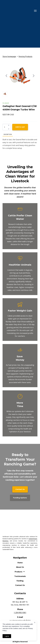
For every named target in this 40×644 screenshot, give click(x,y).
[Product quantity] (6, 127)
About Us (20, 567)
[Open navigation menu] (35, 11)
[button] (9, 125)
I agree (7, 636)
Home (20, 563)
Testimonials (20, 576)
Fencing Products (25, 56)
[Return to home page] (18, 11)
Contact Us (20, 585)
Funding (20, 581)
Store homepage (9, 56)
